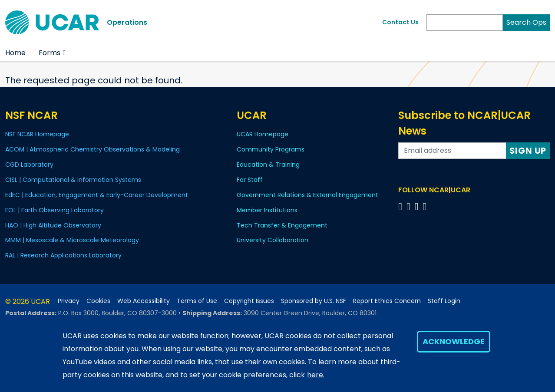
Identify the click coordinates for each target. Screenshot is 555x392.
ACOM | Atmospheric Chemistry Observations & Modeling (92, 149)
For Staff (250, 180)
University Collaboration (273, 240)
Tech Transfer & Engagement (282, 225)
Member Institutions (267, 210)
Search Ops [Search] (526, 22)
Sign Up (528, 151)
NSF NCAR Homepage (37, 134)
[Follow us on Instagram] (418, 206)
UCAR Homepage (263, 134)
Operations (127, 22)
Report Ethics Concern (387, 301)
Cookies (98, 301)
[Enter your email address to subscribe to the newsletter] (452, 151)
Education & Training (268, 165)
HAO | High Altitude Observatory (53, 225)
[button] (64, 53)
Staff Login (444, 301)
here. (316, 375)
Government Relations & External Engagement (307, 195)
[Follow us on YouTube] (426, 206)
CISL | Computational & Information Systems (73, 180)
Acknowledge (454, 341)
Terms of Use (197, 301)
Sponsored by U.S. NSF (314, 301)
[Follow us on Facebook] (401, 206)
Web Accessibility (144, 301)
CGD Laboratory (29, 165)
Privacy (69, 301)
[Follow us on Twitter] (410, 206)
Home (15, 53)
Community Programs (271, 149)
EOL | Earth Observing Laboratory (55, 210)
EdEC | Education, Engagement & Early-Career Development (97, 195)
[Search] (465, 23)
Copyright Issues (249, 301)
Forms (50, 53)
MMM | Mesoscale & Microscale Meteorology (72, 240)
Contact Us (400, 22)
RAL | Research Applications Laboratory (63, 255)
